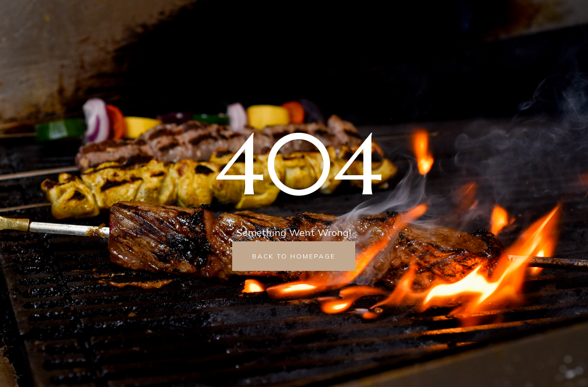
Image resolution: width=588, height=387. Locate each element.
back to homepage (294, 256)
